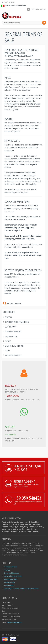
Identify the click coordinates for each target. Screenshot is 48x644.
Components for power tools (17, 322)
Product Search (12, 304)
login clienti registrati (37, 9)
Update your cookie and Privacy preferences (21, 588)
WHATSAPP (10, 427)
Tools (8, 351)
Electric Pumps (11, 327)
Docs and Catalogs (12, 573)
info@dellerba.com (14, 622)
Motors (8, 341)
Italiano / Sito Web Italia (14, 6)
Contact (7, 570)
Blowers (8, 317)
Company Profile (11, 567)
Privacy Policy (10, 582)
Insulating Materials (13, 332)
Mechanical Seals (12, 336)
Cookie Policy (9, 585)
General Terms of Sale (13, 576)
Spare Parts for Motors (14, 346)
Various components (13, 355)
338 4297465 (11, 434)
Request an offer (11, 579)
